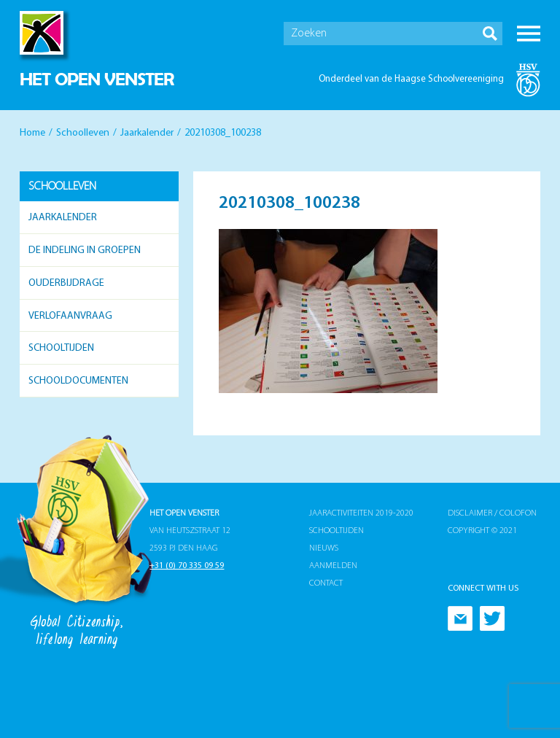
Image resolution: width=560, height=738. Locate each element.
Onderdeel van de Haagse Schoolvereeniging (411, 79)
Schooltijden (61, 348)
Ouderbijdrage (66, 283)
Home (32, 133)
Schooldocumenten (78, 381)
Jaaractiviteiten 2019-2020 (361, 513)
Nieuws (324, 548)
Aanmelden (333, 566)
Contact (326, 583)
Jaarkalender (147, 133)
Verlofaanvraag (70, 316)
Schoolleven (83, 133)
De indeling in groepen (85, 250)
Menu (529, 34)
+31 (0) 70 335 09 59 (187, 566)
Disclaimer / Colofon (492, 513)
